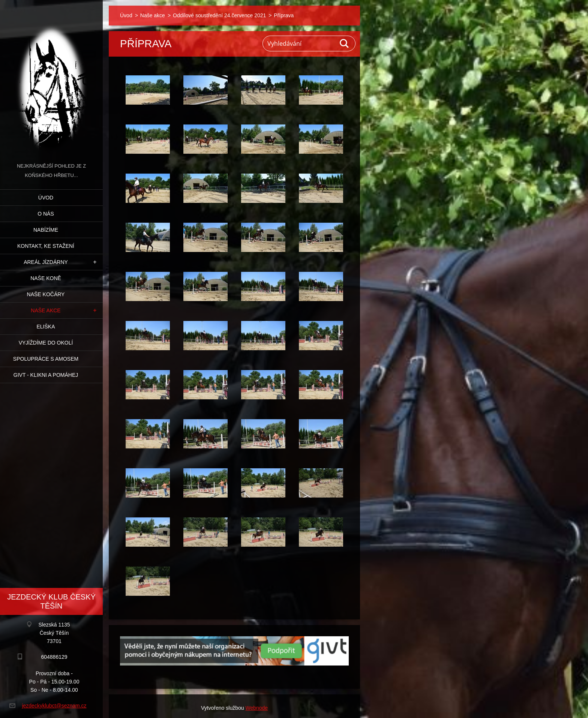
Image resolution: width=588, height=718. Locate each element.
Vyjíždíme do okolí (46, 343)
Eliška (46, 327)
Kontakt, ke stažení (46, 246)
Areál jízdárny (46, 262)
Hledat (345, 43)
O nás (46, 214)
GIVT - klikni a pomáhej (46, 375)
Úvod (46, 198)
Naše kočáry (46, 294)
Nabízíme (46, 230)
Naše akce (46, 310)
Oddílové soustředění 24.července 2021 (219, 15)
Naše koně (46, 278)
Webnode (256, 708)
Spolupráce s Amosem (46, 359)
